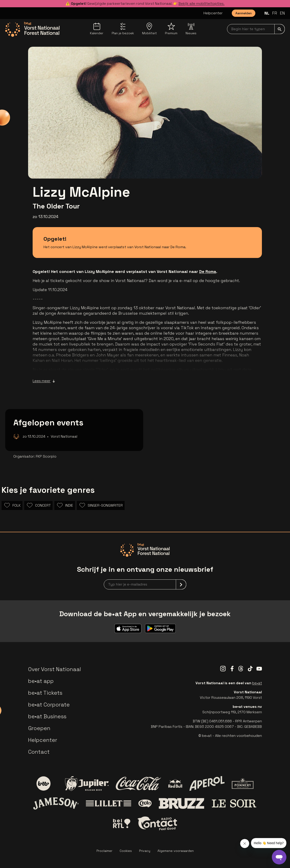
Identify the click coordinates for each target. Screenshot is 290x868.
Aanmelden (244, 13)
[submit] (280, 29)
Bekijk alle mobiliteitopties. (202, 4)
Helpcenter (213, 13)
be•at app (41, 681)
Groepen (39, 728)
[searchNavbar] (256, 29)
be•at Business (47, 716)
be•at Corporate (49, 705)
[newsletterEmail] (145, 584)
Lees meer (44, 381)
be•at (257, 683)
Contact (39, 752)
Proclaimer (104, 851)
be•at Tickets (45, 693)
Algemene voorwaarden (176, 851)
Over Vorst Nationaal (54, 669)
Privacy (145, 851)
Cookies (126, 851)
